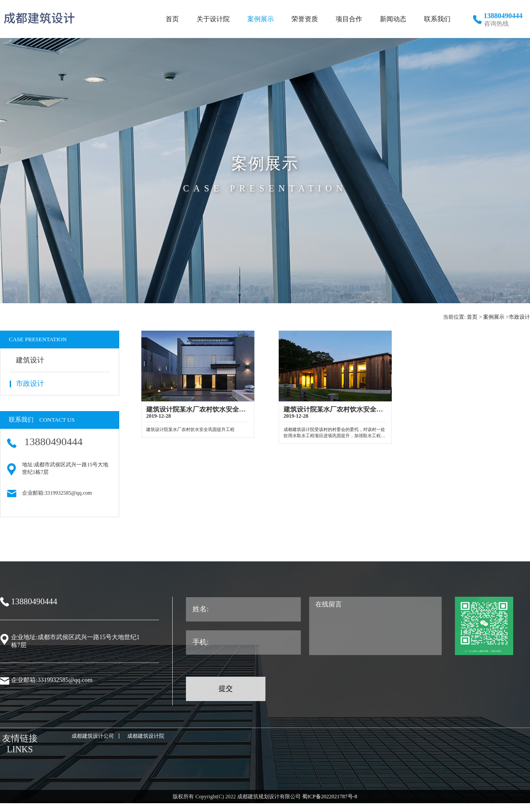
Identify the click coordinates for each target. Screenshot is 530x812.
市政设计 (519, 317)
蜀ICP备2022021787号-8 (329, 797)
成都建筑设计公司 (93, 736)
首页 (472, 317)
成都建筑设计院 (146, 736)
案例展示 (494, 317)
